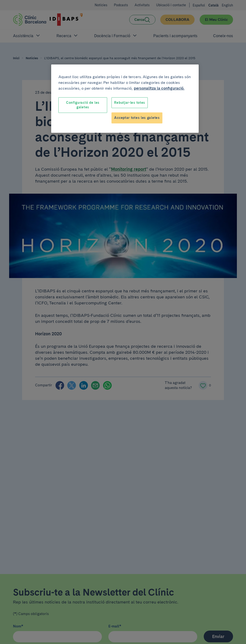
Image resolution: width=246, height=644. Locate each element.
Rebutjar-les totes (130, 103)
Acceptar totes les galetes (137, 118)
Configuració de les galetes (83, 105)
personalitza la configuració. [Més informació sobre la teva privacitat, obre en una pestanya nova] (159, 88)
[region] (125, 99)
